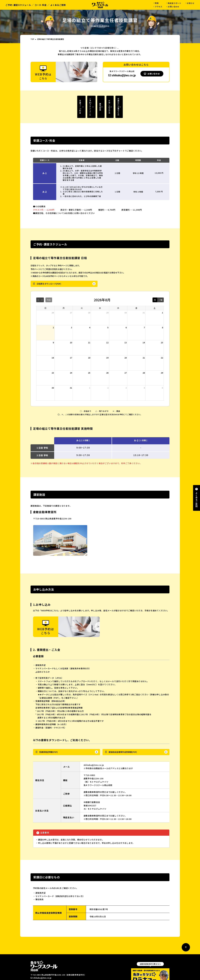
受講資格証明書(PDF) (48, 736)
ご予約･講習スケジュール (18, 5)
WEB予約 (44, 970)
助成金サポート (174, 3)
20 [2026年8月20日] (126, 341)
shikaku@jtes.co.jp (122, 75)
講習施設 (93, 99)
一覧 (160, 284)
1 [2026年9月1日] (90, 371)
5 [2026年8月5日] (108, 311)
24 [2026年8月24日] (71, 356)
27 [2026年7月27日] (71, 296)
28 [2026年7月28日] (89, 296)
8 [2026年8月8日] (162, 311)
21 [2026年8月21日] (144, 341)
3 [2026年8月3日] (72, 311)
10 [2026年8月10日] (71, 326)
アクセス (158, 7)
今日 (49, 284)
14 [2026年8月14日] (144, 326)
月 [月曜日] (64, 292)
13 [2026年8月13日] (126, 326)
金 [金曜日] (136, 292)
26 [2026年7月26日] (53, 296)
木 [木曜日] (118, 292)
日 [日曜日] (45, 292)
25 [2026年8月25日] (89, 356)
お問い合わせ (174, 7)
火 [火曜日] (82, 292)
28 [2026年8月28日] (144, 356)
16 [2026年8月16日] (53, 341)
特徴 (157, 3)
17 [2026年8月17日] (71, 341)
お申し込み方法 (124, 99)
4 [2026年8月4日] (90, 311)
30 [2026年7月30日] (126, 296)
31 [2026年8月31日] (71, 371)
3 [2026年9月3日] (126, 371)
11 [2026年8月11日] (89, 326)
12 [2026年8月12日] (107, 326)
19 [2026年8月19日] (107, 341)
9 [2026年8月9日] (53, 326)
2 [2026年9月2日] (108, 371)
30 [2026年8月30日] (53, 371)
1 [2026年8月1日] (162, 296)
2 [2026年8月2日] (53, 311)
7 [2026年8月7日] (144, 311)
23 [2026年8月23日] (53, 356)
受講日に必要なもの (154, 99)
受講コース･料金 (40, 99)
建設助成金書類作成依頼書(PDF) (123, 736)
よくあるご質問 (58, 5)
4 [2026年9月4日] (144, 371)
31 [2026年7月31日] (144, 296)
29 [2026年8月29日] (162, 356)
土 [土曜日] (155, 292)
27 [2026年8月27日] (126, 356)
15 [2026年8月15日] (162, 326)
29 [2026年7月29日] (107, 296)
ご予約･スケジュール (70, 99)
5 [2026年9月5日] (162, 371)
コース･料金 (41, 5)
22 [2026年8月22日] (162, 341)
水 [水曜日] (100, 292)
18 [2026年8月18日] (89, 341)
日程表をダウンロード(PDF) (49, 267)
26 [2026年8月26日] (107, 356)
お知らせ (191, 3)
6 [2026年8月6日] (126, 311)
